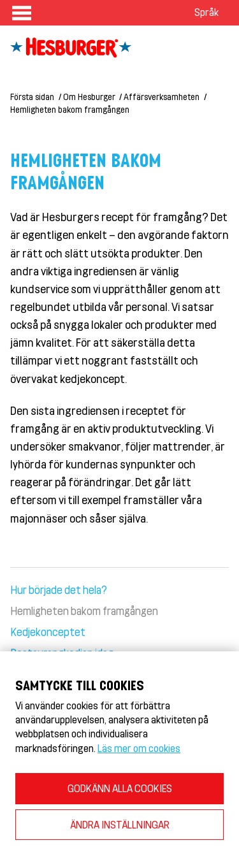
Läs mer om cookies (139, 748)
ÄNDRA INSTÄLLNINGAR (120, 824)
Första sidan (32, 97)
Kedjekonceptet (48, 632)
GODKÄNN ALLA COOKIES (120, 788)
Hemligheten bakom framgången (70, 109)
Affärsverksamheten (162, 97)
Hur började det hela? (59, 590)
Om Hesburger (89, 97)
